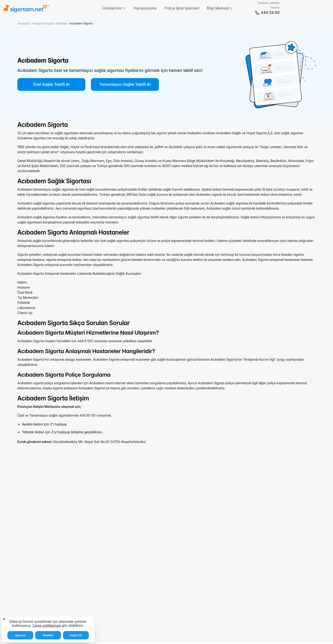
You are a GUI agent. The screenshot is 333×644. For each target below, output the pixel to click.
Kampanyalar (145, 8)
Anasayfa (24, 23)
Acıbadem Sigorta (81, 23)
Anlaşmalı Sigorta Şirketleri (50, 23)
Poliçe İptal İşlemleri (182, 8)
